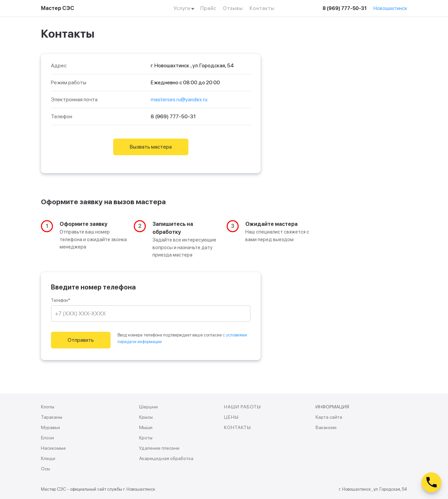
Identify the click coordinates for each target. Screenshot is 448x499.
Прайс (208, 8)
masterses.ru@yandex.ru (179, 99)
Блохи (47, 438)
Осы (45, 469)
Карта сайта (329, 417)
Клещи (48, 458)
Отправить (81, 340)
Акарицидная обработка (166, 458)
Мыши (146, 427)
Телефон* (61, 300)
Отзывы (233, 8)
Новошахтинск (390, 8)
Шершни (148, 407)
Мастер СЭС (58, 8)
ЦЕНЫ (231, 417)
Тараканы (52, 417)
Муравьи (50, 427)
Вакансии (326, 427)
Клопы (48, 407)
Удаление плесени (159, 448)
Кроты (146, 438)
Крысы (146, 417)
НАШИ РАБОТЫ (242, 407)
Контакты (262, 8)
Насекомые (53, 448)
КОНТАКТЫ (237, 427)
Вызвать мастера (151, 147)
